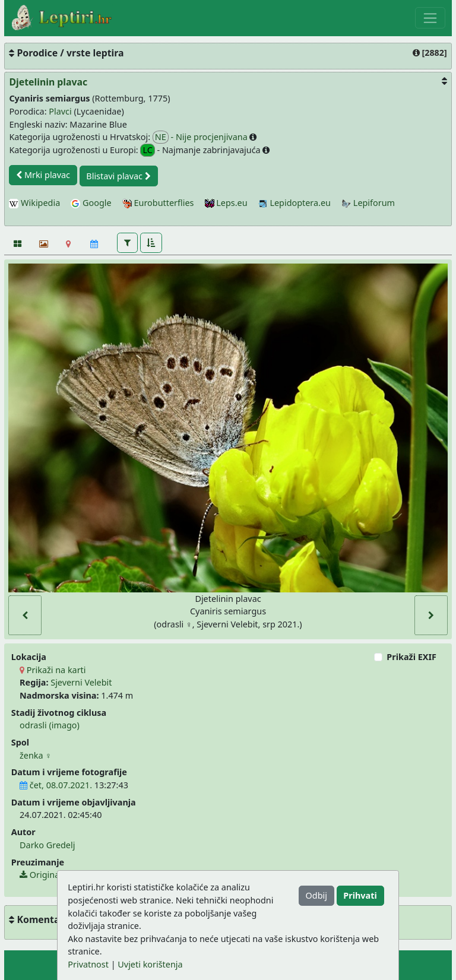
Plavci (60, 111)
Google (91, 203)
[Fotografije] (17, 244)
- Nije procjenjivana (201, 137)
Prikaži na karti (53, 670)
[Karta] (69, 244)
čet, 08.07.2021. (56, 785)
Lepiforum (368, 203)
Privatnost (88, 964)
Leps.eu (226, 203)
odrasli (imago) (50, 725)
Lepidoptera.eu (294, 203)
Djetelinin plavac (48, 82)
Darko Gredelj (47, 845)
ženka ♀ (36, 755)
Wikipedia (34, 203)
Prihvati (360, 895)
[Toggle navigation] (430, 18)
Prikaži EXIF (411, 657)
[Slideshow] (42, 244)
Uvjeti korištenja (150, 964)
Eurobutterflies (158, 203)
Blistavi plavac (118, 176)
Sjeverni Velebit (81, 682)
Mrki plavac (43, 175)
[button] (127, 243)
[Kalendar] (94, 244)
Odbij (316, 895)
